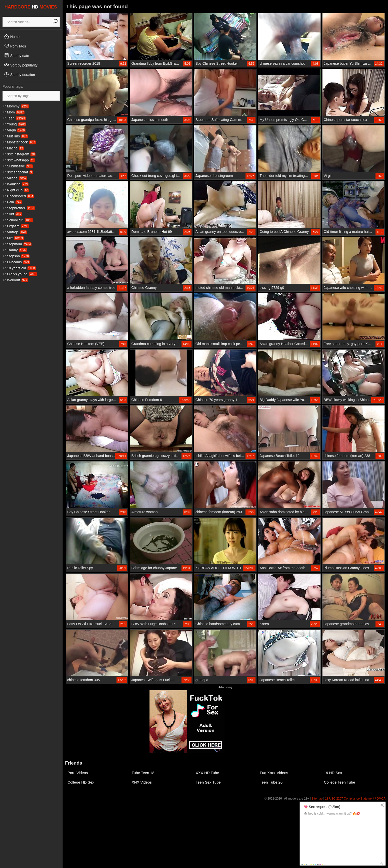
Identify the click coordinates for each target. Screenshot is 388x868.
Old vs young (20, 274)
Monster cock (19, 142)
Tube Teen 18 (143, 773)
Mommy (16, 106)
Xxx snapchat (18, 172)
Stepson (16, 256)
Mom (13, 112)
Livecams (16, 262)
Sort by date (16, 55)
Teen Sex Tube (208, 782)
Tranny (15, 250)
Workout (15, 280)
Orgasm (16, 226)
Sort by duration (19, 74)
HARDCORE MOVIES (31, 7)
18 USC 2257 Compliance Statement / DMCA (355, 799)
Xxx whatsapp (19, 160)
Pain (12, 202)
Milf (13, 238)
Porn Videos (78, 773)
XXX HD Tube (207, 773)
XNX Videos (142, 782)
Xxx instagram (19, 154)
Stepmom (17, 244)
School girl (18, 220)
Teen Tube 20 (271, 782)
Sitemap (317, 799)
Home (12, 36)
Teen (14, 118)
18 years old (19, 268)
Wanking (15, 184)
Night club (16, 190)
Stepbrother (19, 208)
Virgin (14, 130)
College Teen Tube (340, 782)
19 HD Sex (333, 773)
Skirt (12, 214)
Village (15, 178)
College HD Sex (81, 782)
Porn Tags (15, 46)
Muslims (15, 136)
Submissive (18, 166)
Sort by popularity (21, 65)
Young (14, 124)
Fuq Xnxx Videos (274, 773)
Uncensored (18, 196)
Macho (13, 148)
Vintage (15, 232)
